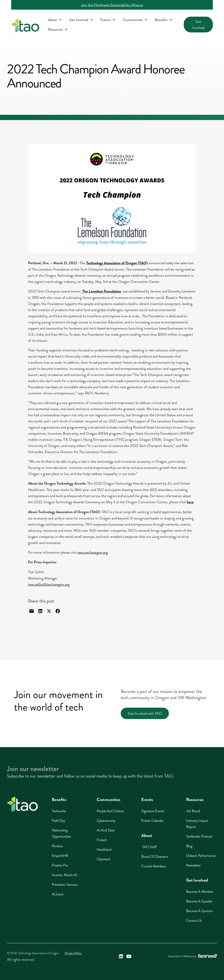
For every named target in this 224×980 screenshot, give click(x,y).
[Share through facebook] (58, 611)
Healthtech (104, 850)
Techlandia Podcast (199, 836)
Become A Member (200, 892)
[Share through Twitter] (49, 611)
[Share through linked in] (40, 611)
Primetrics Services (65, 885)
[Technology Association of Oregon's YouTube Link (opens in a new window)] (129, 956)
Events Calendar (152, 821)
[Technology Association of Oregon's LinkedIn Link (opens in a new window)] (121, 956)
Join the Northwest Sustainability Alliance (112, 5)
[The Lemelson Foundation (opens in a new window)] (102, 291)
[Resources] (58, 29)
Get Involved (198, 25)
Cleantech (104, 859)
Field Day (58, 821)
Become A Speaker (199, 901)
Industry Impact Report (197, 824)
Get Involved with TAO (145, 713)
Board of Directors (155, 857)
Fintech (102, 840)
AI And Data (106, 830)
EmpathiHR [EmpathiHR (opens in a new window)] (60, 856)
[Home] (22, 804)
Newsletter (193, 865)
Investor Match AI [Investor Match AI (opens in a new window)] (65, 875)
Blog (189, 846)
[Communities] (135, 20)
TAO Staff (149, 847)
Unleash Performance (201, 856)
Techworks (59, 811)
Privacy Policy (73, 953)
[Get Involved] (81, 20)
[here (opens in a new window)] (190, 502)
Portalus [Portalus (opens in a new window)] (57, 846)
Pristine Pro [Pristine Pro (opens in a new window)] (60, 865)
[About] (55, 20)
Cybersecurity (106, 821)
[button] (55, 20)
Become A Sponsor (199, 911)
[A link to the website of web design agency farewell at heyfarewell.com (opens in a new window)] (207, 956)
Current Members (154, 866)
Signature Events (153, 811)
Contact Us (194, 921)
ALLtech (58, 894)
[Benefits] (164, 20)
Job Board (193, 811)
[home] (25, 26)
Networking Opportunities (61, 833)
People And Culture (110, 811)
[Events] (108, 20)
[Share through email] (31, 611)
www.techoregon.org (93, 552)
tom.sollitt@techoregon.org (49, 584)
